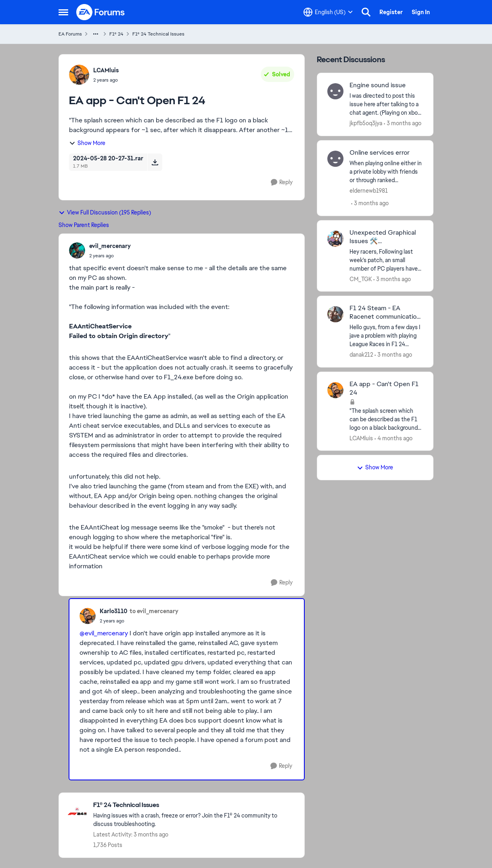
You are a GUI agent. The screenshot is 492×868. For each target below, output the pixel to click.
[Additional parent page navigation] (96, 34)
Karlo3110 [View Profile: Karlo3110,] (114, 611)
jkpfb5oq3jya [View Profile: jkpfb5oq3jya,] (366, 123)
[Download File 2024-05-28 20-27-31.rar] (155, 162)
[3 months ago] (403, 123)
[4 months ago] (394, 438)
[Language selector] (328, 12)
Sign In (421, 12)
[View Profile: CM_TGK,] (335, 239)
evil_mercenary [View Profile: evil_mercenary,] (110, 246)
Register (391, 12)
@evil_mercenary (104, 633)
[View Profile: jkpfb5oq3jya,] (335, 91)
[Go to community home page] (101, 12)
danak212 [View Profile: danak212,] (361, 355)
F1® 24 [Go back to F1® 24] (116, 34)
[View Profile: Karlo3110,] (88, 616)
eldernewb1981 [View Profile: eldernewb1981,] (369, 191)
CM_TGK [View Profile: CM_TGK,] (361, 279)
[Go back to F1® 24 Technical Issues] (195, 805)
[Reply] (282, 182)
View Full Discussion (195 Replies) (105, 212)
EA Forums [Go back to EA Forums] (70, 34)
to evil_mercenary (154, 611)
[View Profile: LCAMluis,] (79, 75)
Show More (87, 143)
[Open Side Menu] (63, 12)
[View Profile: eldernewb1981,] (335, 159)
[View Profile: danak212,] (335, 314)
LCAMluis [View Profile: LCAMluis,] (106, 70)
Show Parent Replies (84, 225)
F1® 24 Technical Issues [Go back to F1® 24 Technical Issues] (158, 34)
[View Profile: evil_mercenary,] (77, 250)
